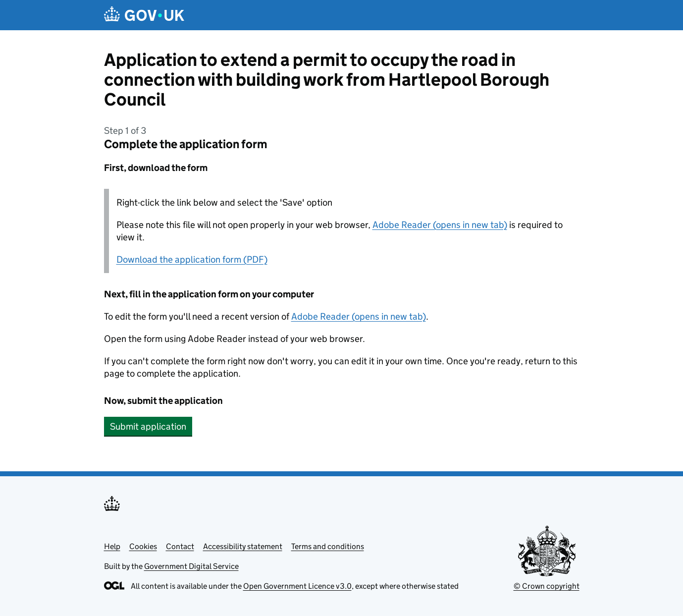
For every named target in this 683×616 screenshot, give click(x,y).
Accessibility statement (243, 546)
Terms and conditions (328, 546)
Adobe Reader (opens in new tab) (440, 225)
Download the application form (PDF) (192, 259)
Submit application (148, 426)
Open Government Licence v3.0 (297, 586)
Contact (180, 546)
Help (112, 546)
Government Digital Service (191, 566)
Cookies (143, 546)
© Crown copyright (547, 586)
